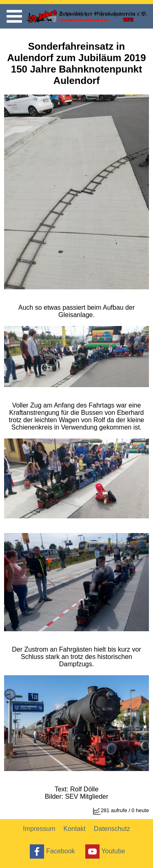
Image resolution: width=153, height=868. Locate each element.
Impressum (39, 829)
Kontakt (74, 829)
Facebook (51, 851)
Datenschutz (112, 829)
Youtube (104, 851)
